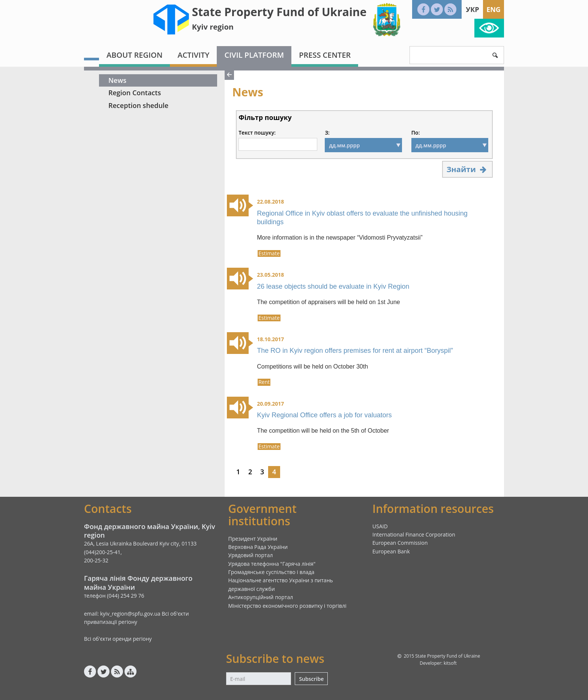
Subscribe (311, 679)
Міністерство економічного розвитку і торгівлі (287, 606)
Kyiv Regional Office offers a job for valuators (324, 415)
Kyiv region (213, 27)
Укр (472, 9)
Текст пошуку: (257, 133)
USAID (380, 526)
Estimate (269, 253)
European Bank (391, 551)
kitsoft (450, 663)
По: (416, 133)
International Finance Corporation (414, 534)
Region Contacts (135, 93)
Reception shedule (138, 105)
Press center (325, 55)
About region (134, 55)
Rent (264, 382)
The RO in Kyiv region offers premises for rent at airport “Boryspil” (355, 351)
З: (327, 133)
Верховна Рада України (258, 547)
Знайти (467, 169)
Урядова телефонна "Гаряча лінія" (272, 564)
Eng (493, 9)
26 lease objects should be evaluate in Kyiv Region (333, 286)
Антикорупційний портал (261, 597)
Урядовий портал (251, 555)
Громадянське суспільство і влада (271, 572)
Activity (193, 55)
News (117, 80)
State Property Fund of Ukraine (279, 12)
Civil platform (254, 55)
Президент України (253, 539)
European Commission (400, 543)
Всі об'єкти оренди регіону (118, 639)
